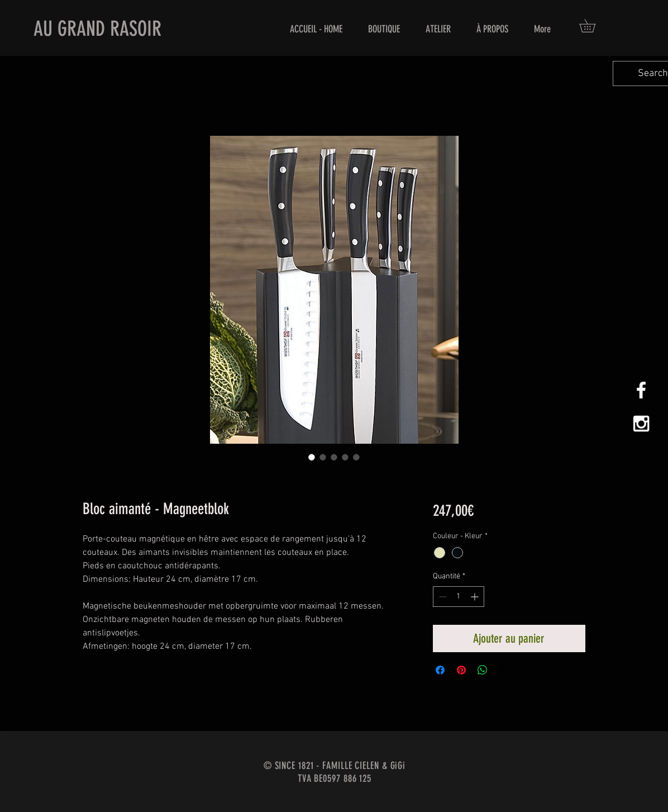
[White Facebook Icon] (641, 390)
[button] (594, 26)
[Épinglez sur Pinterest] (461, 670)
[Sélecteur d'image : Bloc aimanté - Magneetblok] (312, 457)
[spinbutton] (459, 597)
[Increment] (476, 597)
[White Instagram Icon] (641, 424)
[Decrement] (442, 597)
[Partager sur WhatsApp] (483, 670)
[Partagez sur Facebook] (440, 670)
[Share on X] (504, 670)
